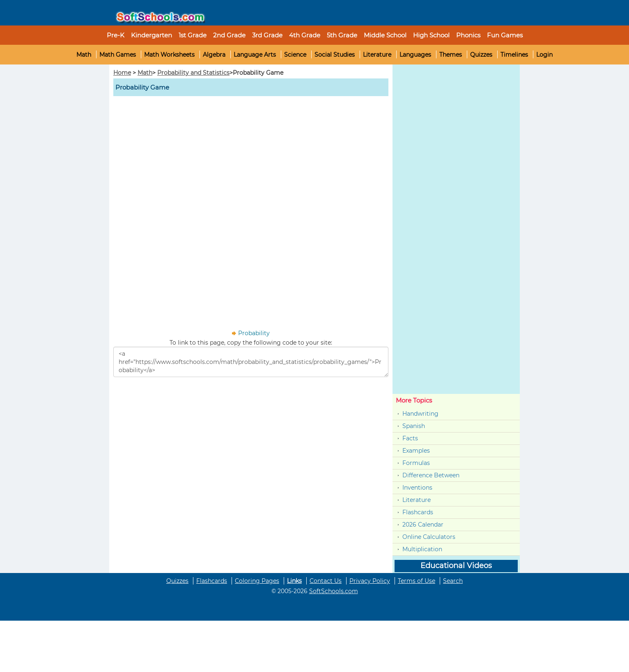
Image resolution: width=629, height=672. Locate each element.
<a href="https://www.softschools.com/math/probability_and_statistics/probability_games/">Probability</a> (251, 362)
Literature (377, 55)
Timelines (514, 55)
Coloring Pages (257, 581)
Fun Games (505, 35)
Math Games (118, 55)
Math (84, 55)
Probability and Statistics (193, 73)
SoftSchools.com (334, 591)
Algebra (214, 55)
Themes (451, 55)
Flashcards (418, 512)
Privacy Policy (370, 581)
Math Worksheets (169, 55)
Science (295, 55)
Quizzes (481, 55)
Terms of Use (417, 581)
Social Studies (335, 55)
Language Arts (255, 55)
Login (544, 55)
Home (122, 73)
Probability (254, 333)
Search (453, 581)
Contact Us (326, 581)
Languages (415, 55)
